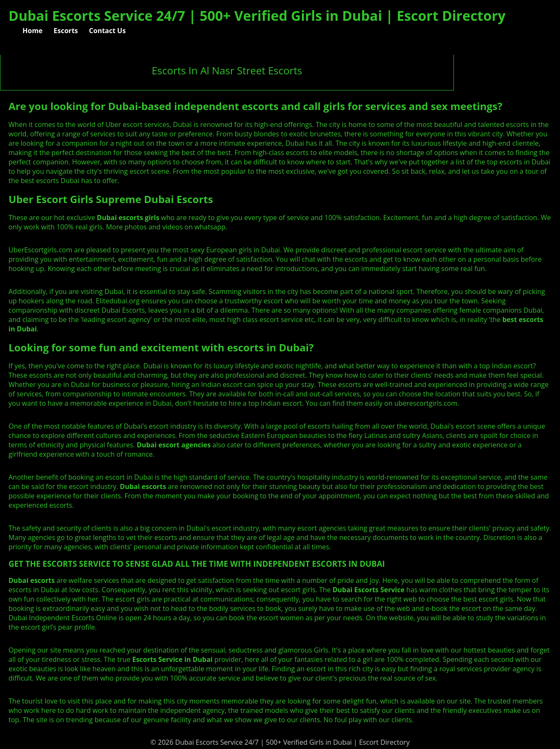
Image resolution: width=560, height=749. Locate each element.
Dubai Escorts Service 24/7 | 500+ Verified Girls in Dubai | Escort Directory (257, 16)
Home (32, 31)
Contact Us (108, 31)
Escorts (66, 31)
